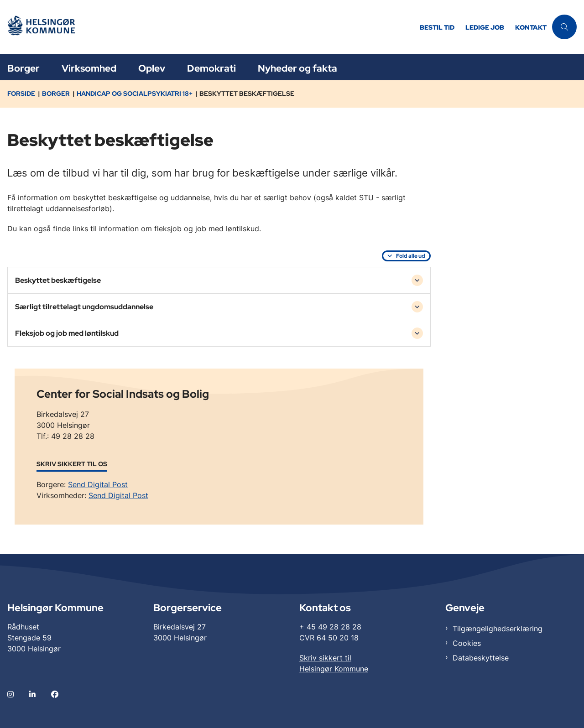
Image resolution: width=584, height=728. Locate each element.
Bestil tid (437, 28)
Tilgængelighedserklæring (498, 629)
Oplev (152, 68)
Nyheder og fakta (297, 68)
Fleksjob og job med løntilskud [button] (67, 333)
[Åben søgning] (564, 27)
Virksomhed (89, 68)
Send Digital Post (98, 484)
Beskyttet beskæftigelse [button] (58, 280)
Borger (23, 68)
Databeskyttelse (481, 658)
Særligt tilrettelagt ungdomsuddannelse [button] (84, 307)
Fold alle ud (411, 256)
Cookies (467, 643)
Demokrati (211, 68)
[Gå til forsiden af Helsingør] (47, 27)
